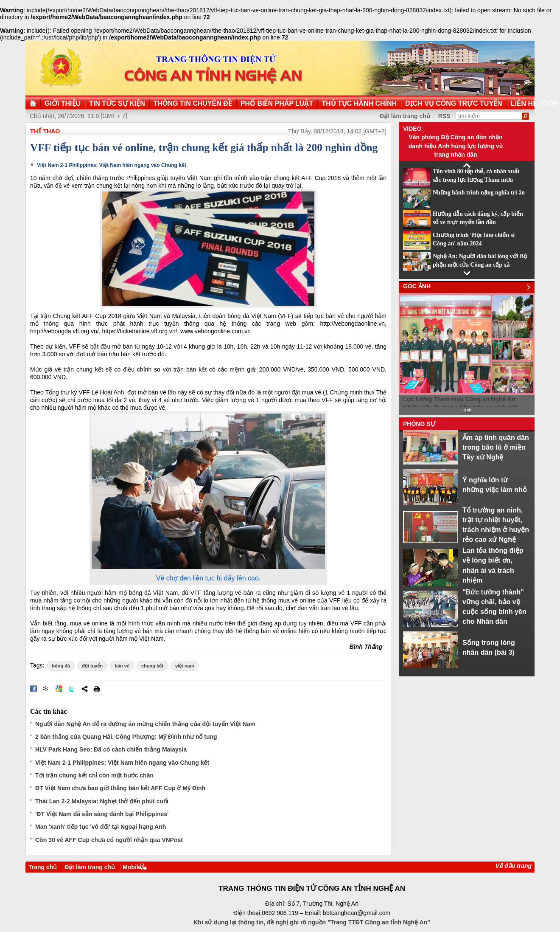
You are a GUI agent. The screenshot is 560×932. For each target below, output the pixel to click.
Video (412, 129)
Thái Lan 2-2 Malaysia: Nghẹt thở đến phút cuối (102, 801)
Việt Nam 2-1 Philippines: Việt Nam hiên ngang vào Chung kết (112, 165)
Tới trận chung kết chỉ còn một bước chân (94, 775)
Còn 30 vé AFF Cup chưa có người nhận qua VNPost (109, 840)
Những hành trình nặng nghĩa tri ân (479, 193)
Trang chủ (43, 867)
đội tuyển (92, 666)
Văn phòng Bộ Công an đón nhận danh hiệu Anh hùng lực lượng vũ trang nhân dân (456, 146)
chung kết (152, 666)
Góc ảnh (417, 286)
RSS (444, 116)
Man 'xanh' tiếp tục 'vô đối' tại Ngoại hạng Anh (101, 827)
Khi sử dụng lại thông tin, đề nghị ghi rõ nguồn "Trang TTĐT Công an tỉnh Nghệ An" (312, 922)
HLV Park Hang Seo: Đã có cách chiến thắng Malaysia (111, 749)
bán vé (122, 666)
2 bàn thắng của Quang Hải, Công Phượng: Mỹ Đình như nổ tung (126, 737)
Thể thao (45, 131)
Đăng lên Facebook (34, 689)
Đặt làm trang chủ (90, 867)
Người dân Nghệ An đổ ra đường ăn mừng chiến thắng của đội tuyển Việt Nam (145, 724)
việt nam (185, 666)
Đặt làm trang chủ (405, 116)
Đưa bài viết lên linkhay (46, 689)
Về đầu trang (514, 866)
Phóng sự (419, 424)
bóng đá (61, 666)
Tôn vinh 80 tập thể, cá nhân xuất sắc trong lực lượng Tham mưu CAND (476, 180)
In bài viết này (97, 689)
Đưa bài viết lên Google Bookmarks (59, 689)
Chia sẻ (84, 689)
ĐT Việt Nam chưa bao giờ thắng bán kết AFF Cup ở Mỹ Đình (120, 788)
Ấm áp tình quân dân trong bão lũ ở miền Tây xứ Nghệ (496, 447)
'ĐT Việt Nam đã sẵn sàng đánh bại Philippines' (102, 814)
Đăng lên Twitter (72, 689)
